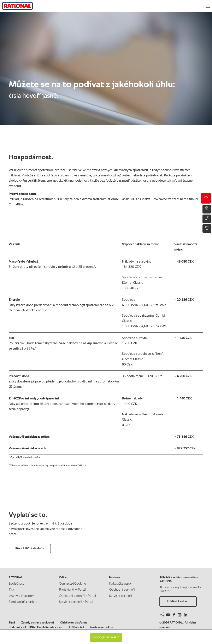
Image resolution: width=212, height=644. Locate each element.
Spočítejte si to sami (106, 637)
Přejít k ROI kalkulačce (30, 549)
